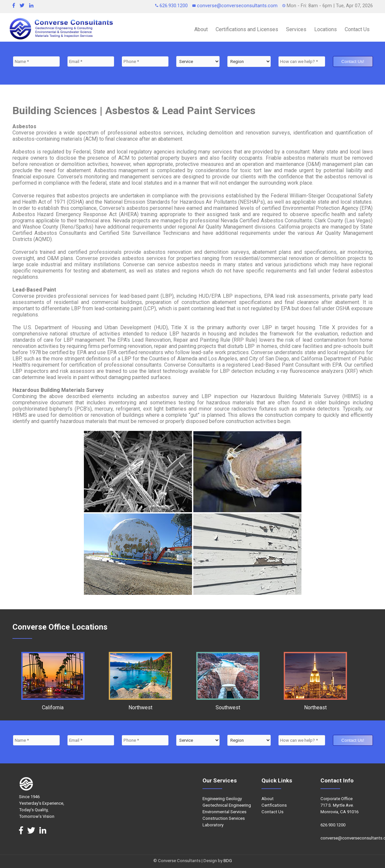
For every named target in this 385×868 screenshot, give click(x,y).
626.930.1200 (172, 6)
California (53, 704)
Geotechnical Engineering (227, 805)
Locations (326, 29)
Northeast (315, 704)
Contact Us (357, 29)
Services (296, 29)
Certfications (274, 805)
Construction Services (224, 818)
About (201, 29)
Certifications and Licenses (247, 29)
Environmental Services (224, 812)
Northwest (140, 704)
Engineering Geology (222, 799)
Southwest (228, 704)
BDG (228, 861)
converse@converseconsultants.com (236, 6)
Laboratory (213, 825)
